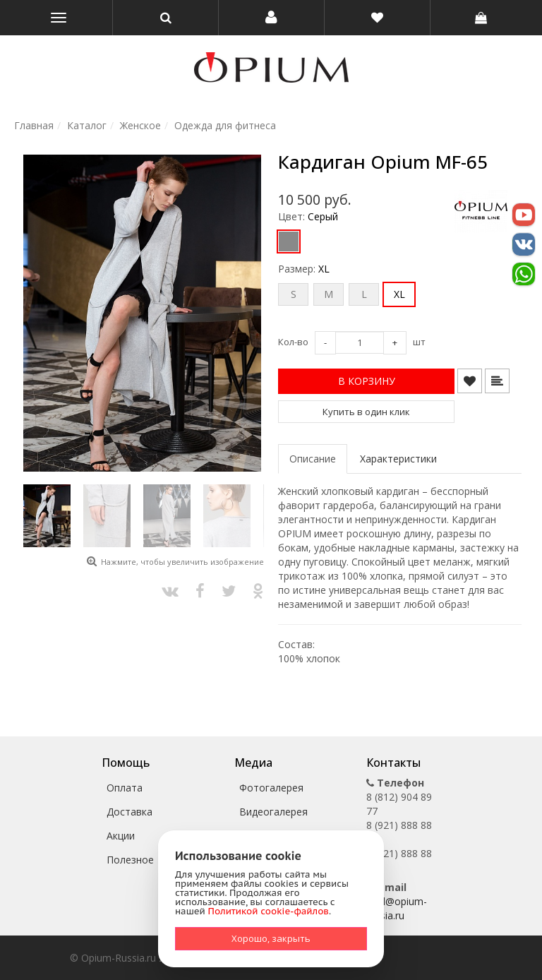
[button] (271, 18)
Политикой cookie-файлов (269, 911)
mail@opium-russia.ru (397, 908)
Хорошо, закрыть (271, 938)
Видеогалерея (273, 812)
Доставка (130, 812)
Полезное (130, 860)
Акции (121, 836)
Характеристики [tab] (398, 459)
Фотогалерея (271, 788)
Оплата (125, 788)
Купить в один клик (366, 412)
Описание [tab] (313, 459)
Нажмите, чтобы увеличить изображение (182, 562)
